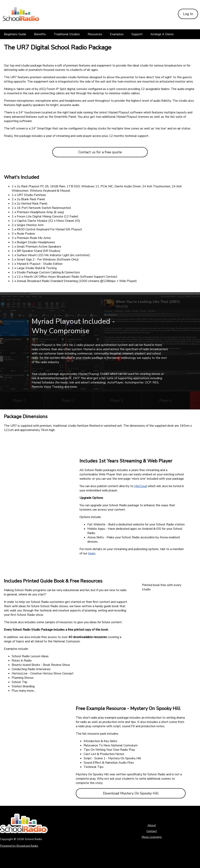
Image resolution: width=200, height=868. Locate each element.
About (152, 825)
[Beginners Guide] (15, 34)
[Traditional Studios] (67, 34)
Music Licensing (152, 837)
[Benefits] (40, 34)
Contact (152, 831)
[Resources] (95, 34)
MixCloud (141, 486)
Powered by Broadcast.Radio (19, 846)
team (92, 553)
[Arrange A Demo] (162, 34)
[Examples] (117, 34)
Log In (188, 14)
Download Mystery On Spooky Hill (131, 793)
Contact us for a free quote (100, 152)
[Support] (137, 34)
